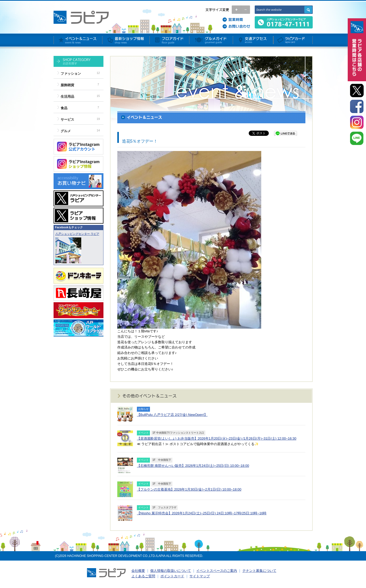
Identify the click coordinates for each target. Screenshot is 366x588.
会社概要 (138, 571)
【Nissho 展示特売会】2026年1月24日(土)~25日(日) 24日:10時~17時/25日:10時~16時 (202, 513)
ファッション (71, 74)
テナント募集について (259, 571)
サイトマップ (200, 576)
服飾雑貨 (67, 85)
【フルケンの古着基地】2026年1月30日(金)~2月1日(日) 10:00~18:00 (189, 489)
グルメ (66, 131)
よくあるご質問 (143, 576)
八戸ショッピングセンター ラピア (77, 234)
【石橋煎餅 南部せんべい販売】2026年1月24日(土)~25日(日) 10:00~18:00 (193, 466)
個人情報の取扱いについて (171, 571)
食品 (64, 108)
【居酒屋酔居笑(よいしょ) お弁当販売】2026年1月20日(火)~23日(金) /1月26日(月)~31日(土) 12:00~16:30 (217, 438)
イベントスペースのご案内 (217, 571)
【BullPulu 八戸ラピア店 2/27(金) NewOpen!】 (172, 415)
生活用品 (67, 97)
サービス (67, 120)
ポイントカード (172, 576)
